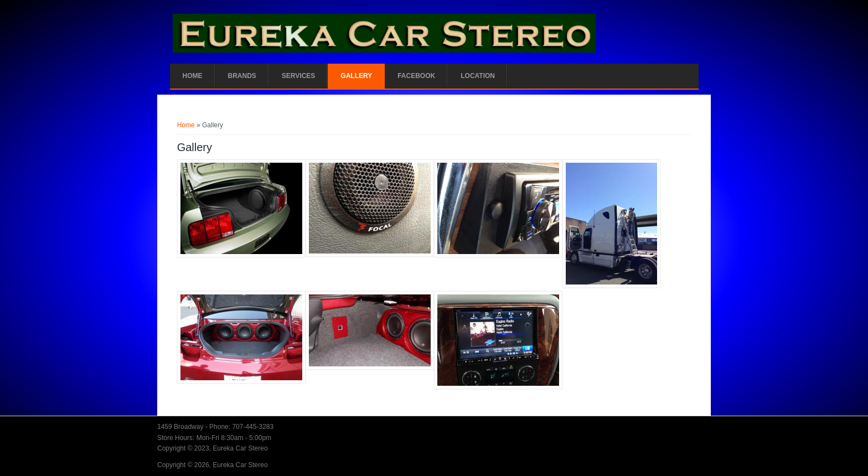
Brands (242, 76)
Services (298, 76)
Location (478, 76)
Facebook (416, 76)
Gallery (356, 76)
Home (193, 76)
